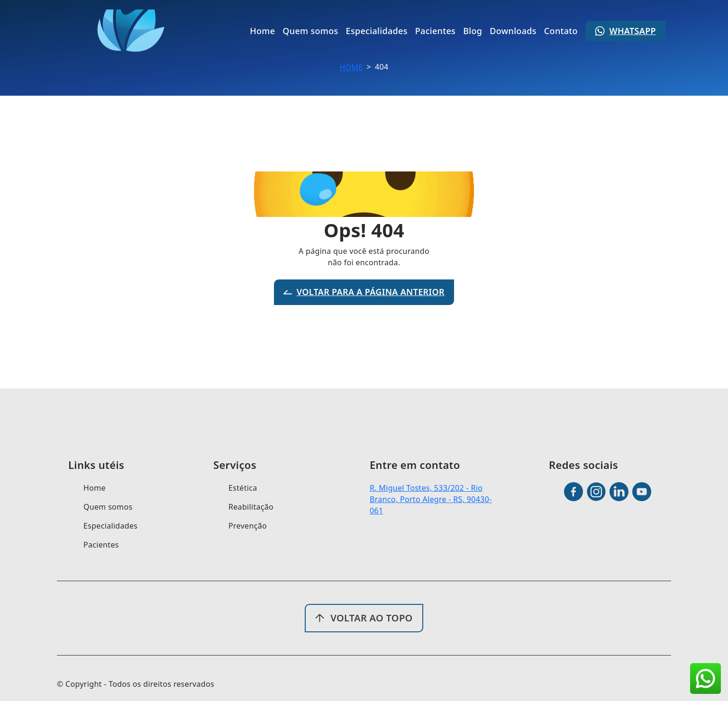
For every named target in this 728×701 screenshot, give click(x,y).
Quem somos (108, 507)
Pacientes (101, 545)
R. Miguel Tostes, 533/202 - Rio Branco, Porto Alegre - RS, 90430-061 (431, 499)
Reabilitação (251, 507)
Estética (243, 488)
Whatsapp (625, 31)
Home (351, 67)
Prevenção (248, 526)
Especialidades (110, 526)
